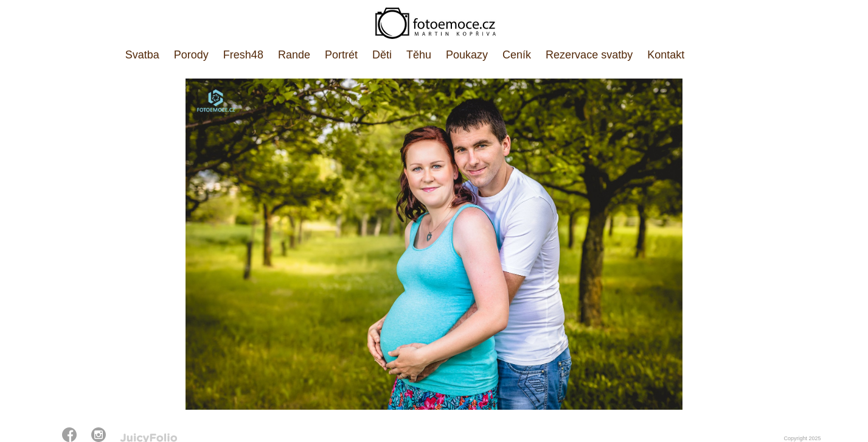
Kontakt (666, 55)
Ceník (517, 55)
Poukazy (467, 55)
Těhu (419, 55)
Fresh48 (243, 55)
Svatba (142, 55)
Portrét (341, 55)
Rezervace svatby (589, 55)
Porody (191, 55)
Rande (294, 55)
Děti (382, 55)
